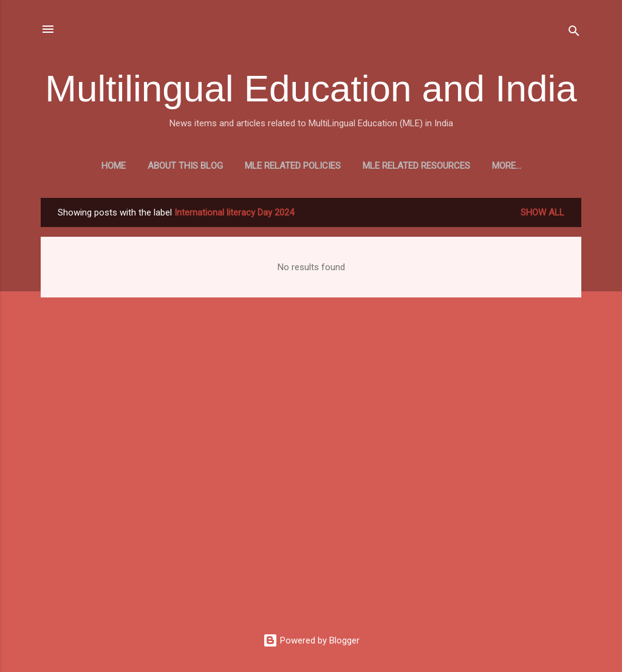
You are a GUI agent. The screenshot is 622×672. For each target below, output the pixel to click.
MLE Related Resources (442, 166)
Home (139, 166)
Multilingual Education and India (311, 88)
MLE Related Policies (318, 166)
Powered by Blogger (311, 640)
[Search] (574, 33)
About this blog (211, 166)
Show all (542, 215)
